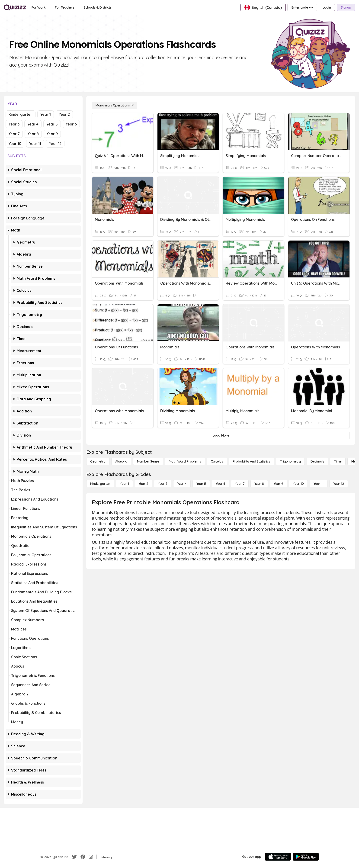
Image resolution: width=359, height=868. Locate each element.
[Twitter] (74, 857)
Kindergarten (21, 114)
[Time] (338, 461)
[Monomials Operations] (115, 105)
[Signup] (346, 7)
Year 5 (52, 124)
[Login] (327, 7)
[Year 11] (319, 484)
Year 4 (33, 124)
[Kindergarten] (100, 484)
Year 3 (14, 124)
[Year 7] (240, 484)
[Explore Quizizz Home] (15, 7)
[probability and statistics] (252, 461)
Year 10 (15, 144)
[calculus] (217, 461)
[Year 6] (220, 484)
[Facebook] (83, 857)
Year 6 (71, 124)
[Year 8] (259, 484)
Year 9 (52, 134)
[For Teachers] (65, 7)
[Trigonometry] (290, 461)
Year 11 (35, 144)
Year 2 (64, 114)
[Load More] (221, 435)
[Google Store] (306, 857)
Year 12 (55, 144)
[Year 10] (298, 484)
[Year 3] (163, 484)
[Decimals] (317, 461)
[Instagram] (91, 857)
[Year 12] (339, 484)
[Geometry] (98, 461)
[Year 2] (143, 484)
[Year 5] (201, 484)
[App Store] (278, 857)
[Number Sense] (148, 461)
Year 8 (33, 134)
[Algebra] (121, 461)
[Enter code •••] (302, 7)
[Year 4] (182, 484)
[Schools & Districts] (98, 7)
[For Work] (39, 7)
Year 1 (46, 114)
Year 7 (14, 134)
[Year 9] (278, 484)
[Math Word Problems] (185, 461)
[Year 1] (124, 484)
